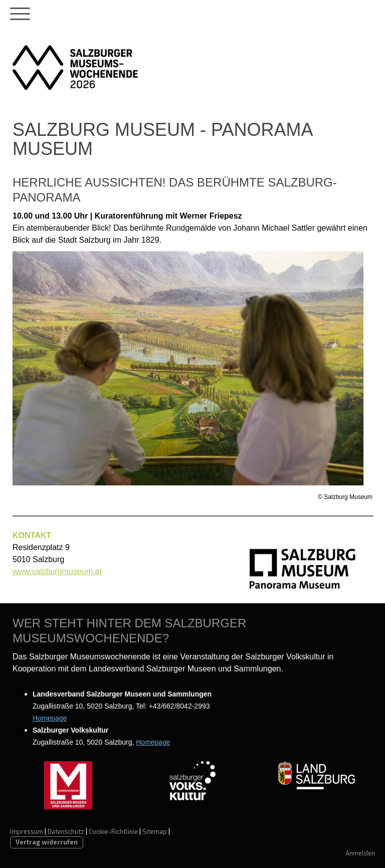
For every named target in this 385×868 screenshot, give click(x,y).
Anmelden (360, 853)
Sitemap (155, 831)
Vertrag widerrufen (47, 842)
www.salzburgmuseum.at (57, 571)
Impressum (27, 831)
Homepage (50, 718)
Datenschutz (66, 831)
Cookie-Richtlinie (113, 831)
